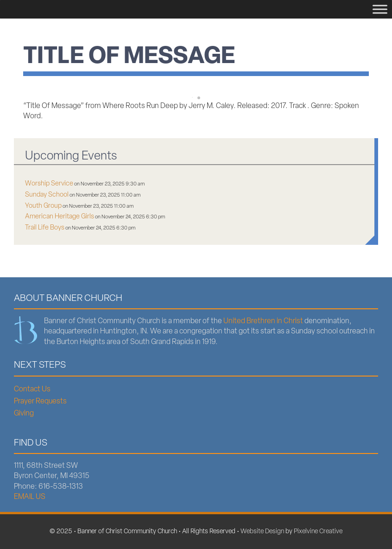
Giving (24, 414)
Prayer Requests (40, 402)
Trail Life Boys (45, 228)
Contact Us (32, 389)
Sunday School (47, 195)
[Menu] (380, 9)
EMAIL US (30, 497)
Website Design (262, 532)
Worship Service (49, 184)
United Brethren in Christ (263, 321)
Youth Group (43, 206)
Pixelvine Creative (318, 532)
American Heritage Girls (60, 217)
